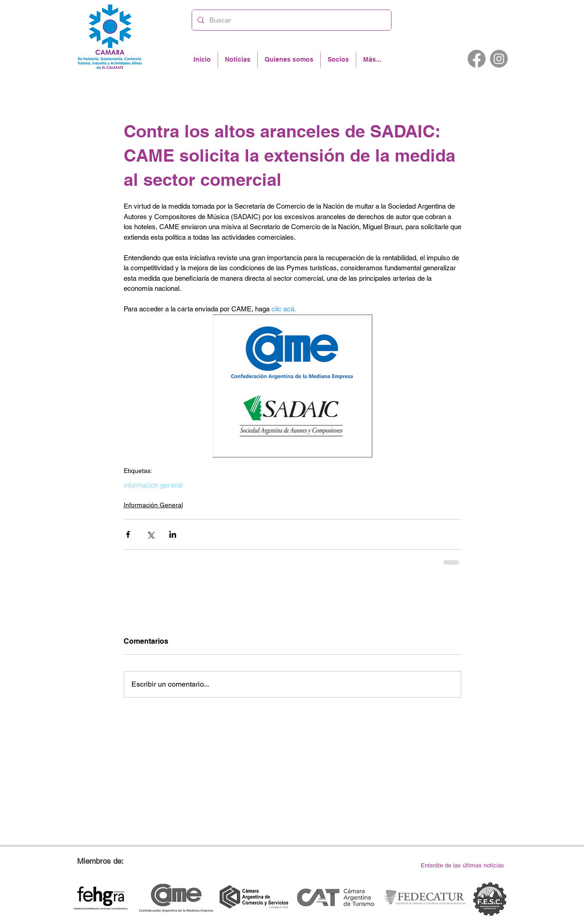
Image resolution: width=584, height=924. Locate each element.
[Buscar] (291, 20)
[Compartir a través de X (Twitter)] (150, 534)
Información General (153, 505)
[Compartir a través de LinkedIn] (173, 534)
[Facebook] (477, 59)
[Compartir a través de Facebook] (128, 534)
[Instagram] (499, 59)
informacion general (153, 485)
